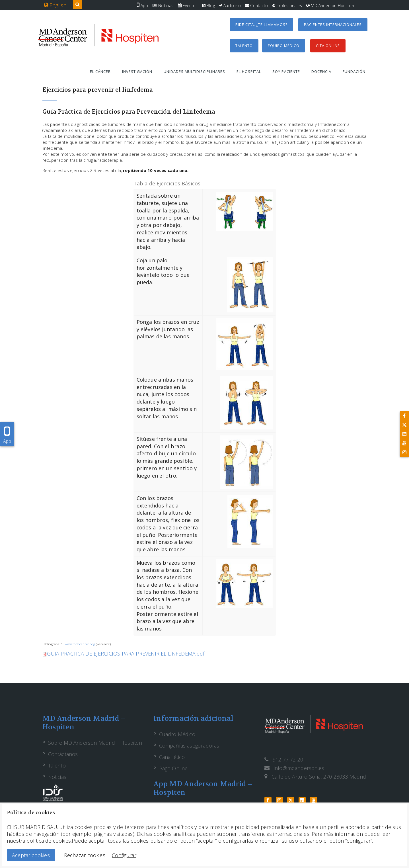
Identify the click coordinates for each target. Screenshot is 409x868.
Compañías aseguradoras (189, 746)
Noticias (163, 6)
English (55, 5)
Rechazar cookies (85, 855)
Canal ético (172, 757)
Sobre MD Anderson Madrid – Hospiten (95, 743)
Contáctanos (63, 754)
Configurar (124, 855)
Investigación (137, 71)
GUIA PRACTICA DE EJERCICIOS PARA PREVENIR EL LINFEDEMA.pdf (126, 654)
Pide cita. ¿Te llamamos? (261, 24)
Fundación (354, 71)
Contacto (256, 6)
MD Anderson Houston (330, 6)
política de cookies (49, 841)
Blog (208, 6)
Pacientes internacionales (333, 24)
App (143, 6)
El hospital (249, 71)
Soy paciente (286, 71)
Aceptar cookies (31, 855)
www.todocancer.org (80, 644)
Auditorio (230, 6)
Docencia (321, 71)
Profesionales (287, 6)
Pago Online (173, 768)
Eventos (188, 6)
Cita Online (328, 46)
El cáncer (100, 71)
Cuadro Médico (177, 734)
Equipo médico (284, 46)
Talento (244, 46)
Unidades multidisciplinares (194, 71)
